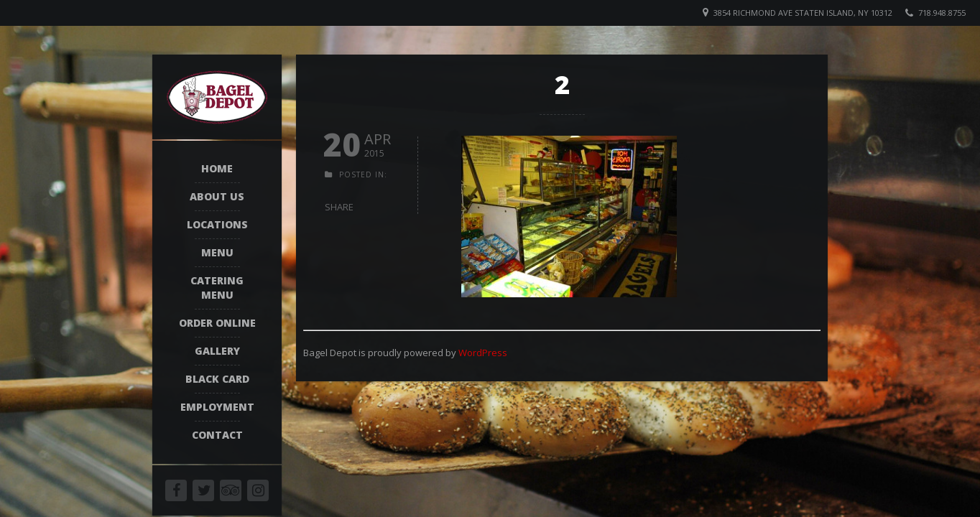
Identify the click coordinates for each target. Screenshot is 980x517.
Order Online (217, 323)
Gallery (217, 351)
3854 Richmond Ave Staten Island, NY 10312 (803, 13)
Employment (217, 407)
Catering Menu (217, 288)
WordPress (483, 353)
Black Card (217, 379)
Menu (217, 252)
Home (217, 168)
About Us (217, 196)
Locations (217, 224)
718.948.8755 (942, 13)
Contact (217, 435)
